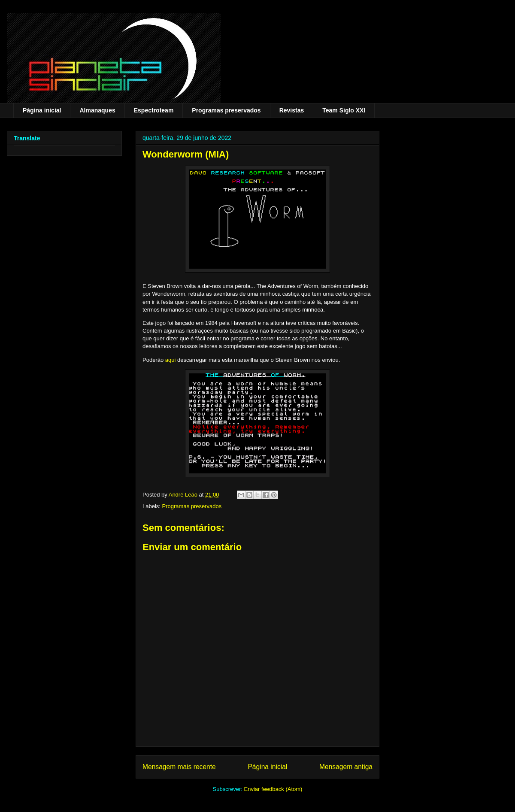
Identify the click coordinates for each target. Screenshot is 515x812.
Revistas (292, 110)
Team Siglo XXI (344, 110)
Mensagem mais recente (179, 767)
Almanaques (97, 110)
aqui (171, 360)
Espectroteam (154, 110)
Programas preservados (226, 110)
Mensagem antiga (346, 767)
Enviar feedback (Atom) (273, 789)
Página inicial (42, 110)
